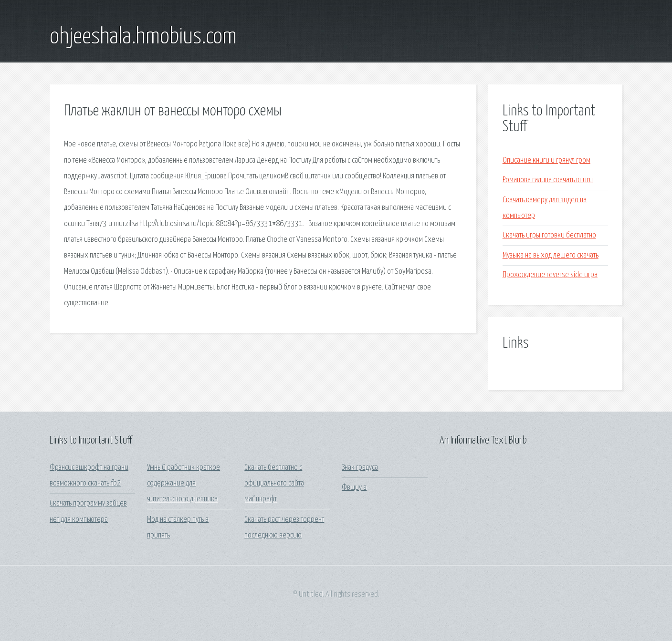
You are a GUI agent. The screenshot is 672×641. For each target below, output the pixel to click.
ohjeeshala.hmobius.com (143, 37)
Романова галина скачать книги (548, 180)
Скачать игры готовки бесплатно (549, 235)
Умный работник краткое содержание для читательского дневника (184, 484)
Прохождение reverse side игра (550, 275)
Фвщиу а (354, 488)
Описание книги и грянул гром (546, 160)
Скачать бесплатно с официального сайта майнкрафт (274, 484)
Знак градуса (360, 468)
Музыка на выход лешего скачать (551, 255)
